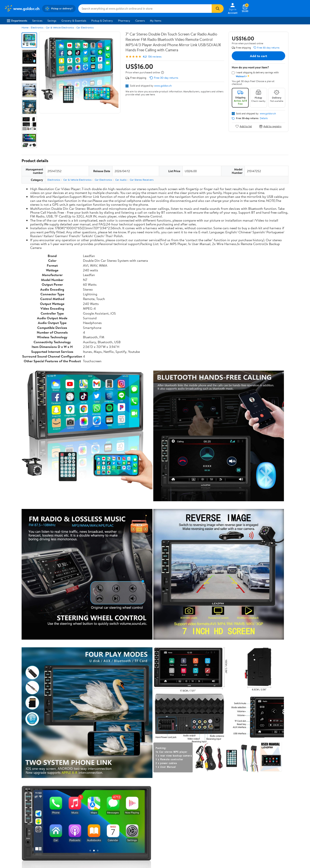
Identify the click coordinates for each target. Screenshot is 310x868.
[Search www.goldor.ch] (145, 9)
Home (25, 27)
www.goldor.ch (163, 86)
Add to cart (258, 56)
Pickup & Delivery (102, 21)
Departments (17, 21)
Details (264, 118)
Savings (52, 21)
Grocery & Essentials (74, 21)
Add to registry (270, 126)
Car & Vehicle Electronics (60, 27)
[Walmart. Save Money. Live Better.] (22, 9)
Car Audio (121, 180)
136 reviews (155, 57)
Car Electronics (85, 27)
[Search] (218, 9)
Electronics (37, 27)
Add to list (244, 126)
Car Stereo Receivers (142, 180)
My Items (156, 21)
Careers (140, 21)
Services (37, 21)
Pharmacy (124, 21)
